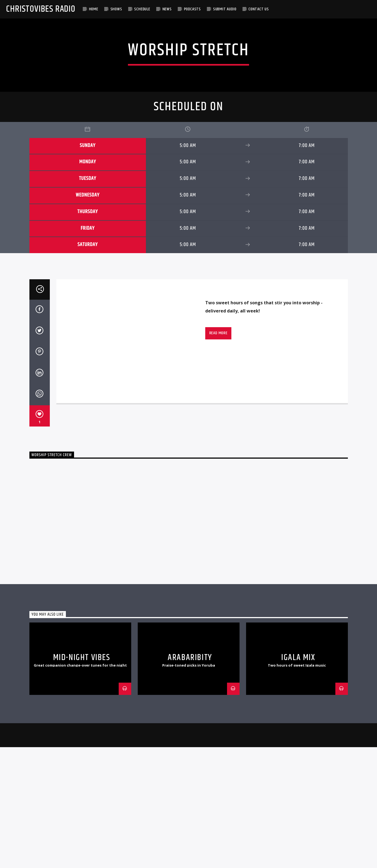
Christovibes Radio (41, 9)
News (167, 9)
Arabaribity (190, 844)
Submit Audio (225, 9)
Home (94, 9)
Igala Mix (298, 844)
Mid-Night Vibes (82, 844)
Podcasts (192, 9)
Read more (218, 519)
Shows (116, 9)
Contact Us (259, 9)
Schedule (142, 9)
